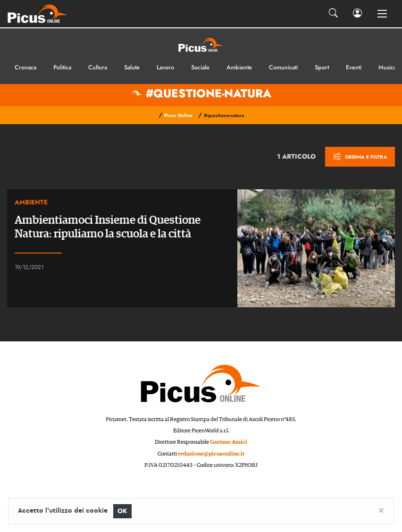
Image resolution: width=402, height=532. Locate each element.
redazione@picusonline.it (211, 454)
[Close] (381, 510)
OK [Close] (122, 511)
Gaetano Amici (229, 442)
